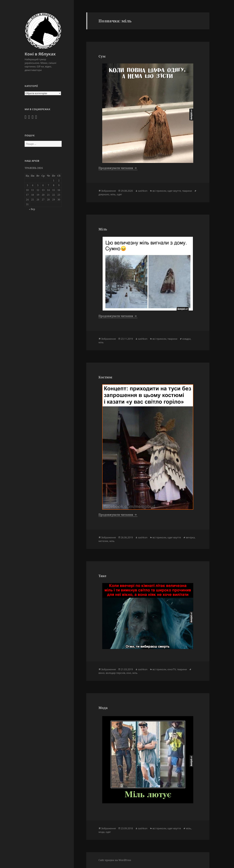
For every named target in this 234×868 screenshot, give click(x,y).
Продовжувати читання (118, 168)
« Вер (32, 209)
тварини (187, 191)
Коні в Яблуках (40, 54)
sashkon (143, 191)
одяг (119, 194)
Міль (103, 229)
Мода (103, 708)
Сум (102, 56)
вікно (102, 673)
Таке (102, 576)
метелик (103, 541)
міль (113, 194)
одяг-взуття (174, 191)
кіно (129, 673)
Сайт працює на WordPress (115, 860)
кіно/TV (172, 669)
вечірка (190, 537)
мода (101, 832)
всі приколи (159, 191)
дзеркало (104, 194)
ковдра (186, 339)
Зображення (108, 191)
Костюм (105, 377)
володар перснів (116, 673)
